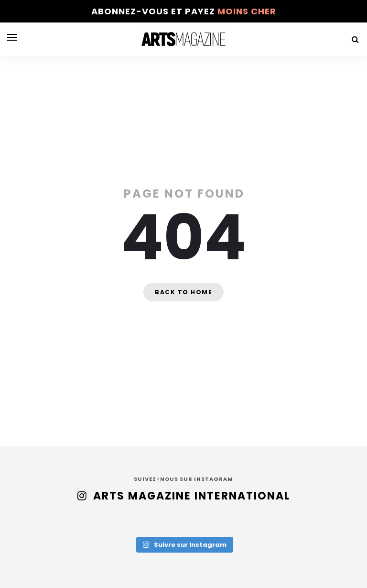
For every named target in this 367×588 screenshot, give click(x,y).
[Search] (355, 39)
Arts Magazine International (192, 496)
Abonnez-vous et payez (184, 11)
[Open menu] (12, 37)
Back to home (183, 292)
